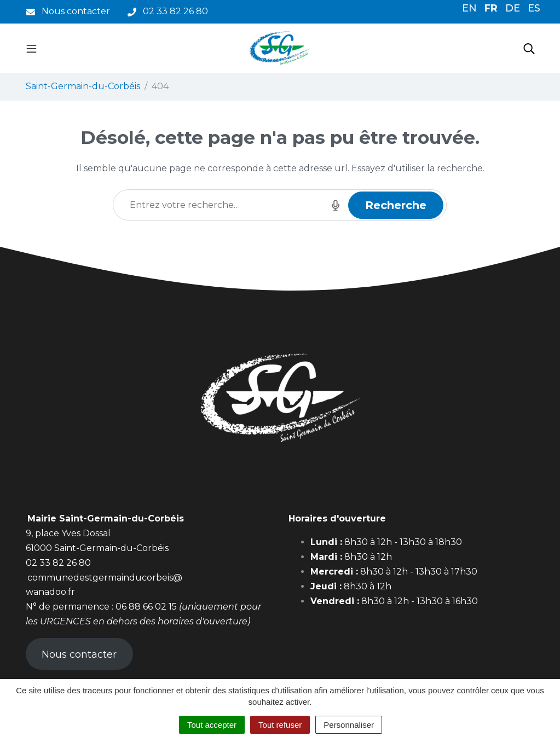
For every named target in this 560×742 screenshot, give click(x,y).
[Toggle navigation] (31, 48)
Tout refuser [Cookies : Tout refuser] (280, 725)
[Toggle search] (529, 48)
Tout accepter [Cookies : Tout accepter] (212, 725)
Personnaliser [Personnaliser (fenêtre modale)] (349, 725)
